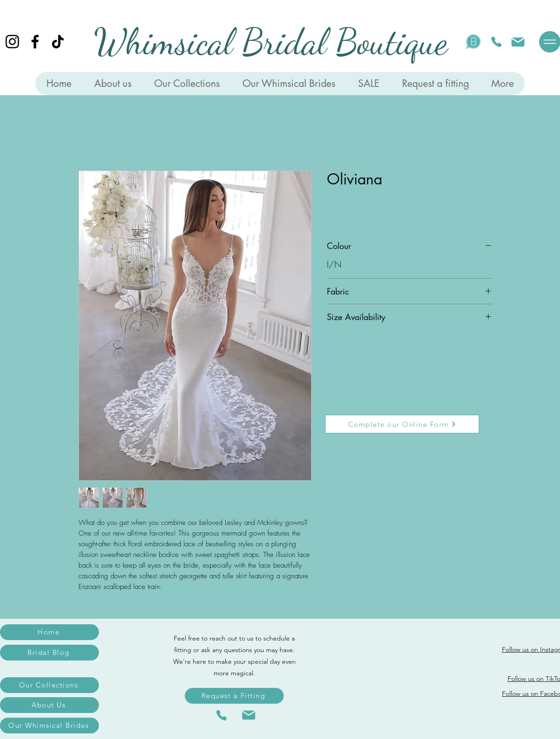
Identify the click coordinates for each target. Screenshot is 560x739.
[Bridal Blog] (49, 653)
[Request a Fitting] (234, 696)
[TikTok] (58, 42)
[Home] (49, 632)
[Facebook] (35, 42)
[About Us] (49, 705)
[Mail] (518, 42)
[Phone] (496, 42)
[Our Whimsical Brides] (49, 726)
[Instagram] (12, 42)
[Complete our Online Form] (402, 424)
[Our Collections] (49, 685)
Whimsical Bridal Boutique (271, 42)
